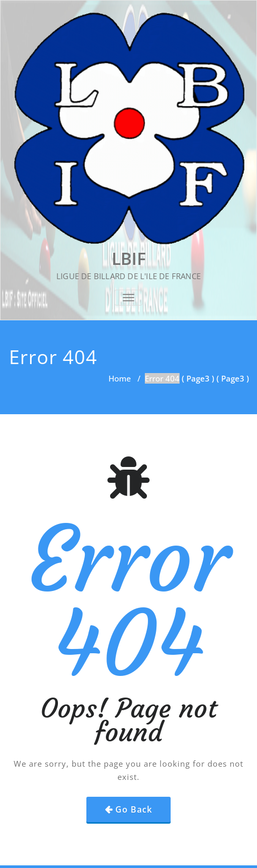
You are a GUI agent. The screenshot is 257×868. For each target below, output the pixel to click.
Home (120, 378)
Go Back (134, 809)
